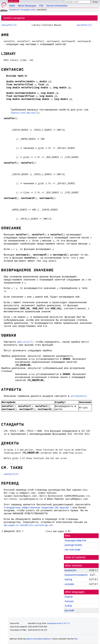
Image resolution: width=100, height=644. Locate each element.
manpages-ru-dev (28, 10)
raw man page (72, 550)
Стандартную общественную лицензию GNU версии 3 (38, 508)
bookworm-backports (76, 575)
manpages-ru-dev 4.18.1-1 (58, 623)
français (69, 601)
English (69, 597)
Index (12, 6)
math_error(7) (25, 342)
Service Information (57, 6)
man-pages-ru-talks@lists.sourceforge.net (28, 525)
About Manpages (27, 6)
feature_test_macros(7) (24, 113)
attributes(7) (79, 396)
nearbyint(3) (11, 474)
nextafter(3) (9, 25)
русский (69, 610)
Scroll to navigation (14, 18)
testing (68, 579)
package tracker (73, 545)
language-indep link (75, 540)
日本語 (68, 606)
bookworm (15, 10)
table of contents (75, 557)
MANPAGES (13, 1)
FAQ (41, 6)
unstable (69, 584)
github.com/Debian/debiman (39, 639)
